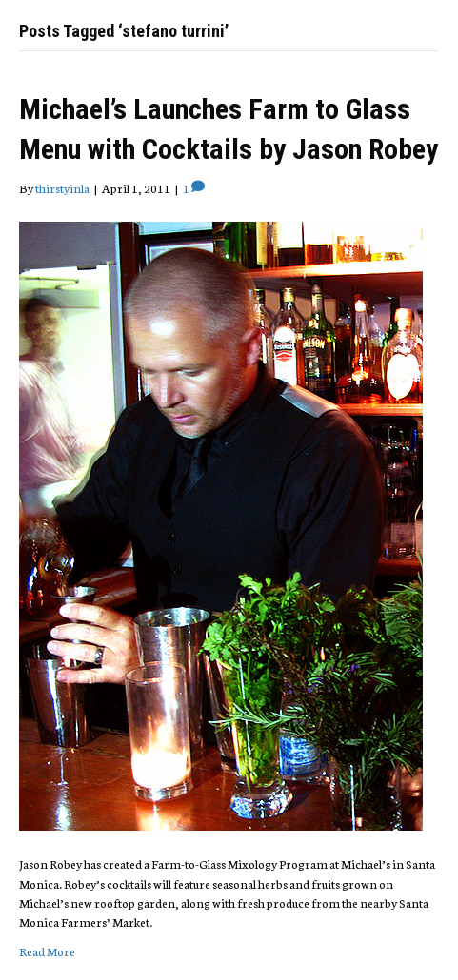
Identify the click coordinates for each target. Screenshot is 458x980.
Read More (47, 951)
